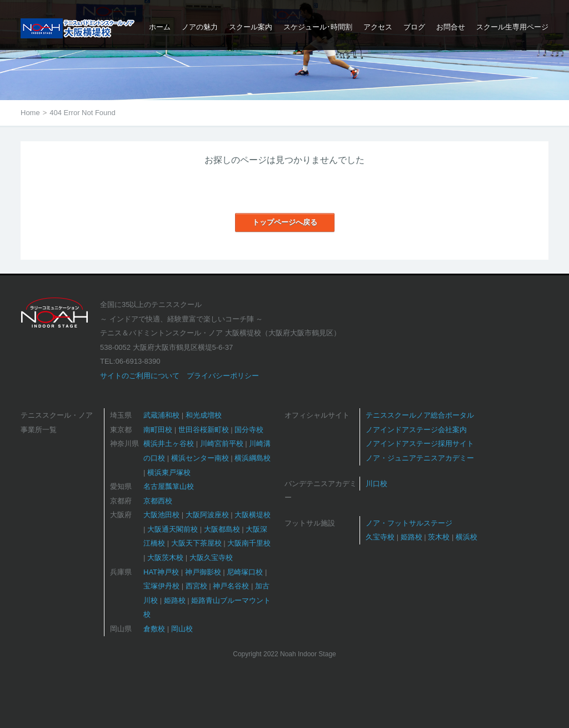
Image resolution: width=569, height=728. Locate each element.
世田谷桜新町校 (204, 430)
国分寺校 (249, 430)
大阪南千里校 (249, 543)
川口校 (376, 484)
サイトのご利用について (140, 376)
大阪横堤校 (253, 515)
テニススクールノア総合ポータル (420, 415)
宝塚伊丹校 (161, 586)
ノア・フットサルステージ (409, 523)
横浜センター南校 (200, 458)
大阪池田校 (161, 515)
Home (30, 113)
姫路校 (175, 600)
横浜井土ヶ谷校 (169, 444)
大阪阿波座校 (207, 515)
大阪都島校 (222, 529)
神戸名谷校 (231, 586)
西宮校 (196, 586)
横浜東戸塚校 (169, 472)
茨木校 (439, 537)
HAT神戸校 (161, 572)
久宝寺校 (380, 537)
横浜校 (466, 537)
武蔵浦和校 (161, 415)
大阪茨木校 (165, 558)
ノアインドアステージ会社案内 (416, 430)
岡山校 (182, 629)
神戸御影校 (203, 572)
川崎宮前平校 (222, 444)
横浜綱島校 (253, 458)
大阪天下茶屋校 (196, 543)
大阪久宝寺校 (211, 558)
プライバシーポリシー (223, 376)
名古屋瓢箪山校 (169, 486)
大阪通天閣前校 (173, 529)
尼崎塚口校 (245, 572)
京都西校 (158, 501)
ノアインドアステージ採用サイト (420, 444)
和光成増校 (204, 415)
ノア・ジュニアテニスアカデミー (420, 458)
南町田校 (158, 430)
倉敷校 (154, 629)
